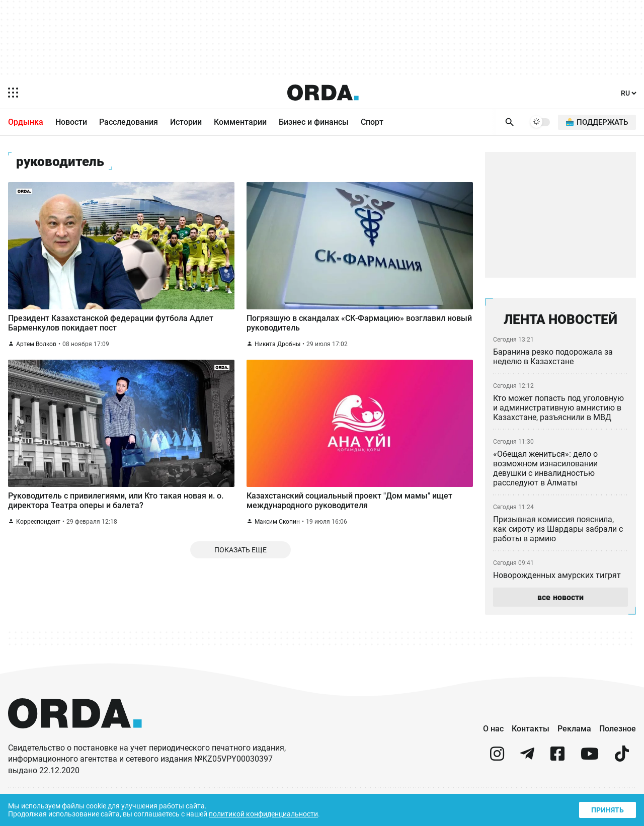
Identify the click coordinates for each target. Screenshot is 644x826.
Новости (71, 123)
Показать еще (240, 560)
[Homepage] (323, 93)
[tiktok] (622, 759)
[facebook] (557, 759)
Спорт (372, 123)
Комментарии (240, 123)
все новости (560, 598)
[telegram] (527, 759)
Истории (186, 123)
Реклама (574, 729)
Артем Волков (36, 348)
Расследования (129, 123)
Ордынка (26, 123)
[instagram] (497, 759)
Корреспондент (39, 530)
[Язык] (628, 93)
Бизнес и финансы (314, 123)
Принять (607, 809)
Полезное (618, 729)
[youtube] (590, 759)
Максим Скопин (278, 530)
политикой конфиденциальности (272, 813)
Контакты (531, 729)
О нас (493, 729)
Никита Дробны (278, 348)
